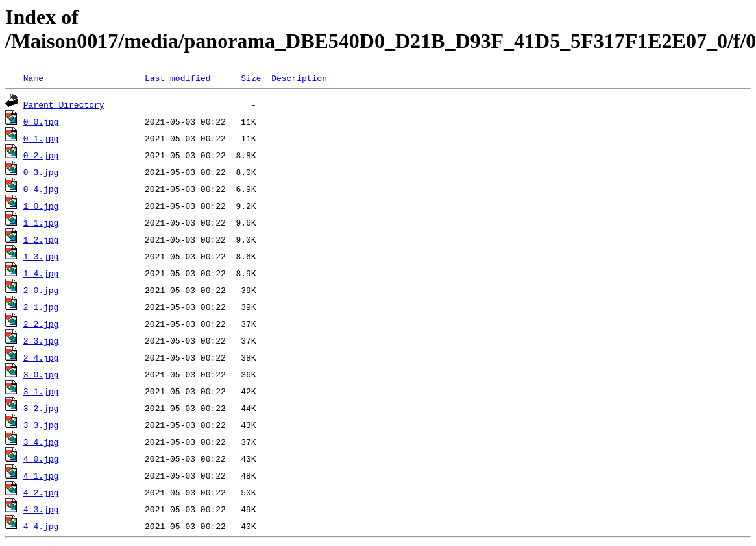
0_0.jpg (41, 121)
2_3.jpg (41, 340)
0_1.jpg (41, 138)
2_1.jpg (41, 307)
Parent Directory (64, 104)
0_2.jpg (41, 155)
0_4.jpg (41, 189)
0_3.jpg (41, 172)
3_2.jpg (41, 408)
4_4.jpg (41, 526)
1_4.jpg (41, 273)
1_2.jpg (41, 239)
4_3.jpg (41, 509)
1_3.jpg (41, 256)
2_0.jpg (41, 290)
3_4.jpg (41, 442)
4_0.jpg (41, 458)
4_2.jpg (41, 492)
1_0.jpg (41, 206)
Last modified (177, 78)
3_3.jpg (41, 425)
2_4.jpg (41, 357)
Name (33, 78)
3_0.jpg (41, 374)
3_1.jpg (41, 391)
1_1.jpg (41, 222)
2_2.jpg (41, 324)
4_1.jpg (41, 475)
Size (251, 78)
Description (299, 78)
